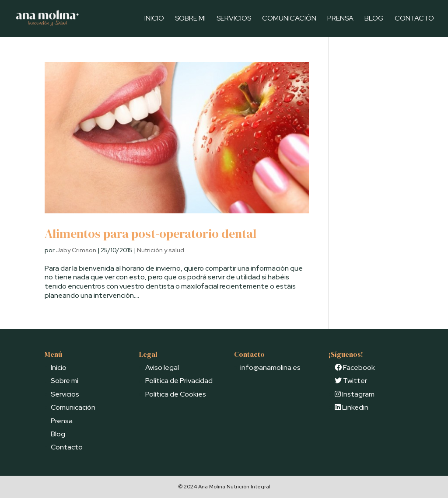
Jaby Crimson (76, 250)
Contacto (414, 19)
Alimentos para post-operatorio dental (150, 233)
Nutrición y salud (161, 250)
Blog (374, 19)
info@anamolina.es (270, 367)
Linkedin (352, 407)
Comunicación (289, 19)
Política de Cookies (176, 394)
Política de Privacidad (179, 381)
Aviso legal (162, 367)
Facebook (355, 367)
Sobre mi (190, 19)
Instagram (355, 394)
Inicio (154, 19)
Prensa (340, 19)
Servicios (234, 19)
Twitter (351, 381)
